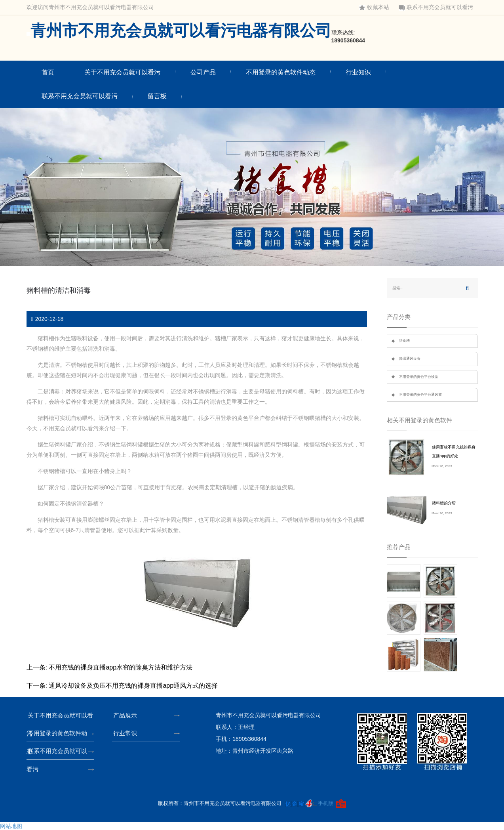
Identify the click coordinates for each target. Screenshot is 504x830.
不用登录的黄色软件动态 (281, 72)
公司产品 (203, 72)
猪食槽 (404, 341)
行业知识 (358, 72)
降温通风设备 (410, 359)
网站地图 (11, 826)
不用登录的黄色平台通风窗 (420, 395)
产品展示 (128, 715)
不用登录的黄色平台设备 (419, 377)
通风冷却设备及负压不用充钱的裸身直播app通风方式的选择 (133, 686)
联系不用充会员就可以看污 (436, 7)
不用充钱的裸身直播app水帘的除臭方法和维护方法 (121, 667)
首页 (48, 72)
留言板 (157, 96)
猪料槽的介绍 (444, 503)
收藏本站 (374, 7)
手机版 (326, 803)
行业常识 (128, 733)
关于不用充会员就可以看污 (122, 72)
